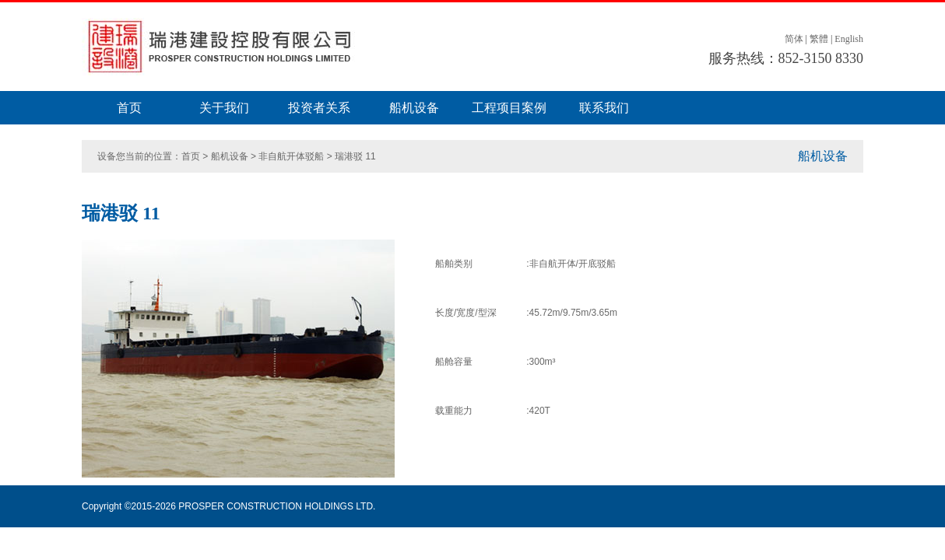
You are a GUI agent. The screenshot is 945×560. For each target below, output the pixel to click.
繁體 (819, 39)
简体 (794, 39)
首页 (129, 108)
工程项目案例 (509, 108)
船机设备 (414, 108)
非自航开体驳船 (291, 156)
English (849, 39)
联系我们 (604, 108)
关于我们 (224, 108)
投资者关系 (319, 108)
